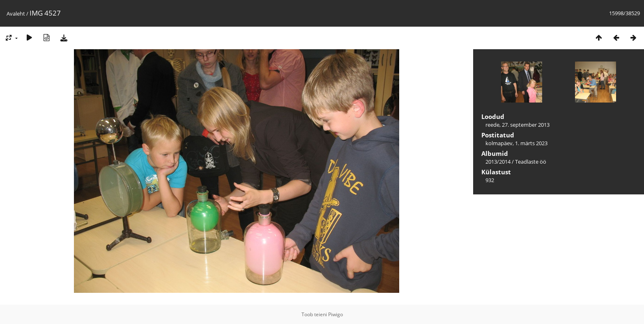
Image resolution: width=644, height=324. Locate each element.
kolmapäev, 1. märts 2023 (516, 143)
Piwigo (336, 314)
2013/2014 (498, 162)
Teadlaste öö (531, 162)
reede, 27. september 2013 (517, 125)
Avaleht (16, 14)
